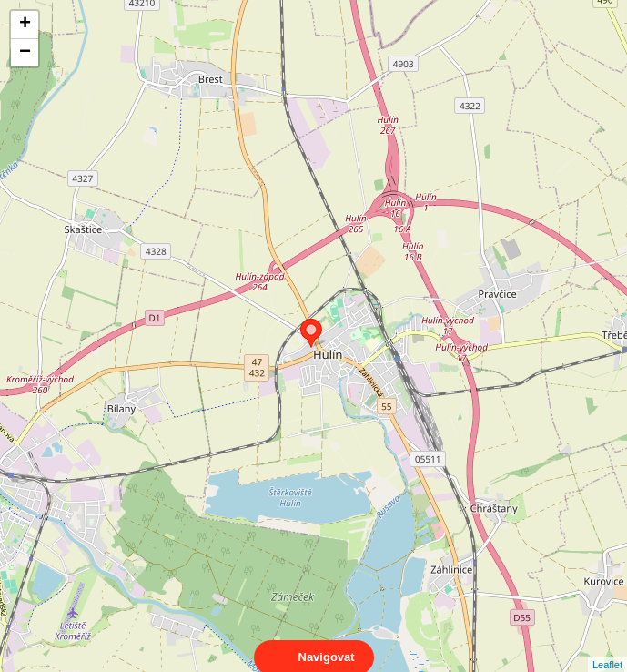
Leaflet (607, 648)
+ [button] (25, 25)
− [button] (25, 53)
